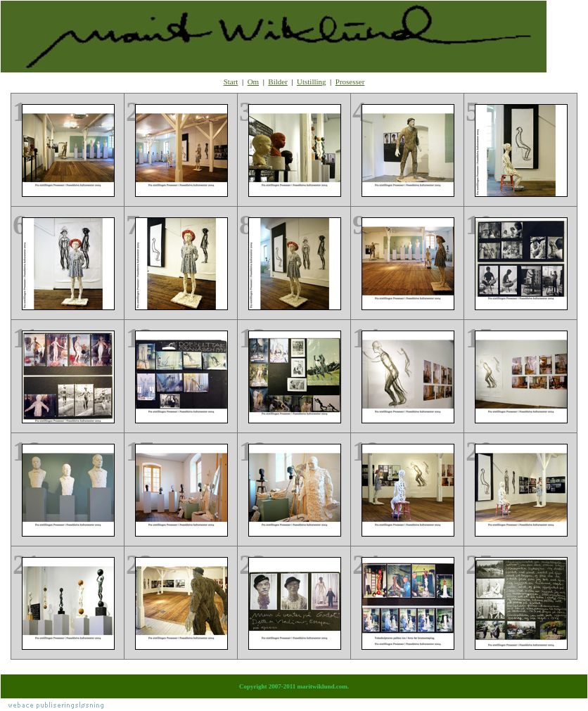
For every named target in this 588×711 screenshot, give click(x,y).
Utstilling (312, 82)
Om (254, 82)
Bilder (278, 82)
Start (231, 82)
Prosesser (350, 82)
